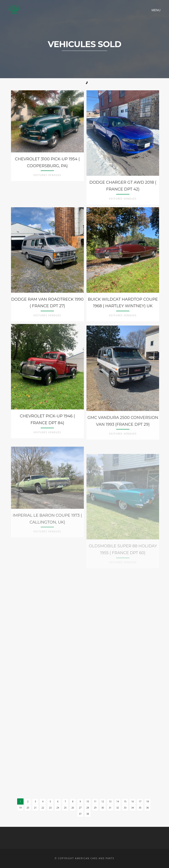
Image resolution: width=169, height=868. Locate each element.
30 (103, 808)
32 (118, 808)
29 (95, 808)
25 (65, 808)
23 (50, 808)
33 (125, 808)
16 (133, 801)
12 (103, 801)
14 (118, 801)
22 (43, 808)
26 (73, 808)
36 (148, 808)
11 (95, 801)
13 (110, 801)
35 (140, 808)
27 (80, 808)
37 (80, 814)
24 (58, 808)
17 (140, 801)
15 (125, 801)
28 (88, 808)
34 (133, 808)
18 (148, 801)
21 (35, 808)
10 (88, 801)
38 (88, 814)
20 (28, 808)
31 (110, 808)
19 (20, 808)
